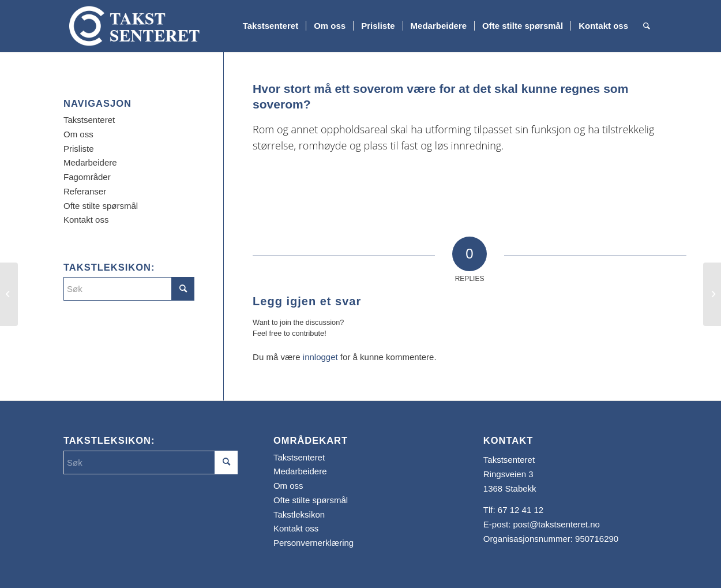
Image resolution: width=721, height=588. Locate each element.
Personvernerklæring (313, 543)
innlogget (320, 357)
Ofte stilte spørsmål (101, 206)
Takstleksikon (299, 514)
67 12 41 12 (521, 510)
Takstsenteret (89, 120)
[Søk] (647, 26)
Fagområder (87, 177)
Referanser (85, 191)
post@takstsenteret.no (557, 524)
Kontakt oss (86, 220)
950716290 (597, 539)
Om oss (78, 134)
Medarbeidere (90, 162)
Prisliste (79, 149)
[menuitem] (271, 26)
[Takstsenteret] (134, 26)
